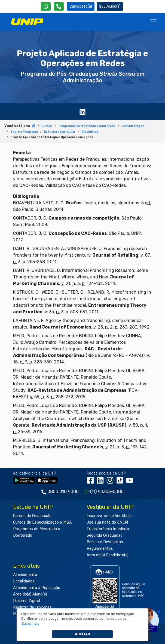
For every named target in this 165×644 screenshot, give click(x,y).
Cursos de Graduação (32, 516)
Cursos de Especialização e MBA (42, 522)
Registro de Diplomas (32, 607)
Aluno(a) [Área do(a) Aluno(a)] (110, 6)
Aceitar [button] (82, 634)
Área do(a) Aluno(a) (30, 594)
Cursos (47, 126)
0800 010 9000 (63, 492)
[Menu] (153, 22)
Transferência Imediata (108, 529)
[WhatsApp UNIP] (46, 6)
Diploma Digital (27, 601)
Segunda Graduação (105, 535)
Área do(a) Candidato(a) (108, 555)
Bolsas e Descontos (105, 542)
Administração (133, 126)
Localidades (24, 581)
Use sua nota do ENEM (107, 522)
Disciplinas (90, 132)
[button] (30, 624)
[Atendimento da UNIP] (59, 6)
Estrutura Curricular (60, 132)
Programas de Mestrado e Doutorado (87, 126)
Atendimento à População (37, 588)
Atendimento (25, 575)
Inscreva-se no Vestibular (110, 516)
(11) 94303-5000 (107, 492)
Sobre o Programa (24, 132)
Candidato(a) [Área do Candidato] (81, 6)
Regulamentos (100, 549)
